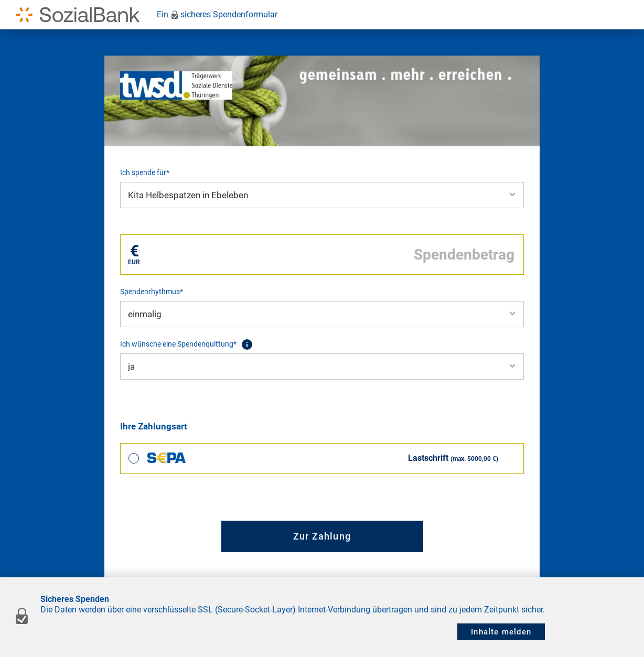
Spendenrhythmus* (152, 292)
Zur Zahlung (322, 536)
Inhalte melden (501, 632)
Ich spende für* (145, 173)
